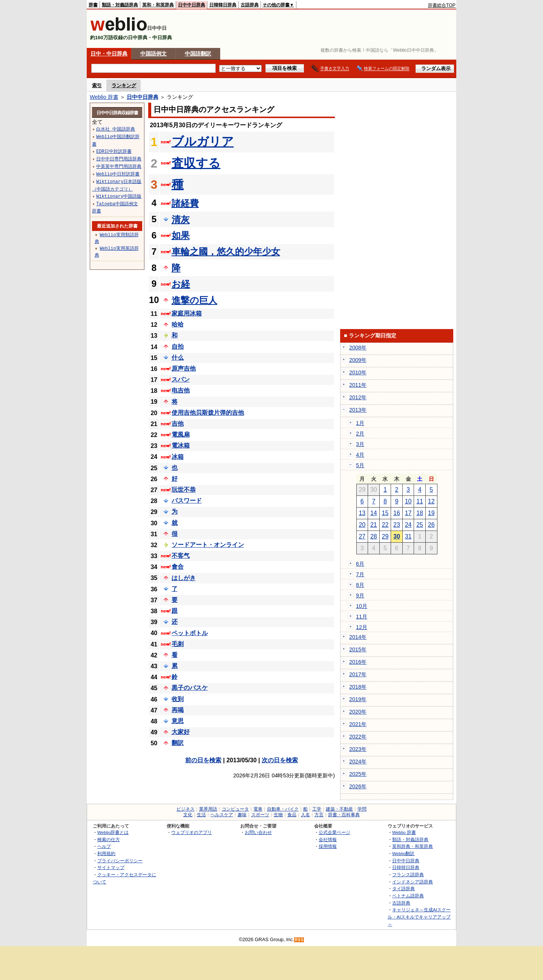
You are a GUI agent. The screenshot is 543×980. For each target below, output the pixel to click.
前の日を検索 (203, 760)
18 (420, 513)
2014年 (358, 637)
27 (362, 536)
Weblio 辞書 (104, 97)
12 (431, 501)
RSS (299, 940)
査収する (196, 163)
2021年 (358, 724)
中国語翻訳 (198, 54)
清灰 (181, 219)
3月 (360, 444)
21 (374, 525)
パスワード (187, 501)
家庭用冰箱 (187, 313)
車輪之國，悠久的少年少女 (226, 252)
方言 (319, 815)
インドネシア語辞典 (413, 882)
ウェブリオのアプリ (192, 832)
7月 (360, 574)
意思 (178, 721)
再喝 (178, 710)
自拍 (178, 347)
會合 (178, 567)
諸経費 (185, 203)
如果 (181, 235)
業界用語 (208, 809)
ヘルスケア (222, 815)
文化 (188, 815)
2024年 (358, 762)
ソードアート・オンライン (208, 545)
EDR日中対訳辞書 (114, 151)
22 (385, 525)
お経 (181, 284)
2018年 (358, 687)
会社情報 (328, 839)
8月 (360, 585)
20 (362, 525)
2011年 (358, 385)
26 (431, 525)
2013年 (358, 410)
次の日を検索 (280, 760)
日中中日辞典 (192, 5)
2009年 (358, 360)
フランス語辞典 (408, 875)
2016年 (358, 662)
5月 (360, 465)
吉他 (178, 424)
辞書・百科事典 (344, 815)
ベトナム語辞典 (408, 896)
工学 (317, 809)
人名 (305, 815)
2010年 (358, 372)
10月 (362, 606)
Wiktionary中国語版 (119, 196)
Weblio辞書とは (113, 832)
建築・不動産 (339, 809)
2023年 (358, 749)
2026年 (358, 786)
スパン (181, 379)
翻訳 (178, 743)
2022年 (358, 737)
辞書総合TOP (442, 5)
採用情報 (328, 846)
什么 (178, 358)
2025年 (358, 774)
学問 (362, 809)
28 (374, 536)
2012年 (358, 397)
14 (374, 513)
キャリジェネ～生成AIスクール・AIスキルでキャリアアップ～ (419, 917)
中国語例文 (153, 54)
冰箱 (178, 457)
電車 (258, 809)
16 (397, 513)
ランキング (124, 85)
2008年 (358, 348)
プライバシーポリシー (120, 861)
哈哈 (178, 324)
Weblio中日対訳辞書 (118, 174)
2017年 (358, 674)
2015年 (358, 649)
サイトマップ (111, 867)
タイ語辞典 (403, 888)
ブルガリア (203, 142)
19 (431, 513)
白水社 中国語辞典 (116, 129)
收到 (178, 699)
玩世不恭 (184, 490)
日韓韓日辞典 (223, 5)
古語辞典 (250, 5)
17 (408, 513)
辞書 (93, 5)
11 (420, 501)
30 (397, 536)
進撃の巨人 (194, 300)
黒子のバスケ (190, 688)
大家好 (181, 732)
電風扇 (181, 435)
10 (408, 501)
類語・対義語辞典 (120, 5)
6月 (360, 564)
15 (385, 513)
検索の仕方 (109, 839)
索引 (97, 85)
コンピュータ (235, 809)
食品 (292, 815)
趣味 (242, 815)
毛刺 (178, 644)
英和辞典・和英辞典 (413, 846)
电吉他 (181, 390)
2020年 (358, 712)
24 (408, 525)
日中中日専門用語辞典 (119, 159)
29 (385, 536)
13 (362, 513)
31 (408, 536)
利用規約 (106, 853)
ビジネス (186, 809)
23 (397, 525)
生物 (278, 815)
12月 (362, 627)
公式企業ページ (334, 832)
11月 (362, 617)
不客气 (181, 556)
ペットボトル (190, 633)
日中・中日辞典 (109, 54)
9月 (360, 595)
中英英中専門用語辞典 (119, 166)
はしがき (184, 578)
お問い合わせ (258, 832)
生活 (201, 815)
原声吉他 (184, 368)
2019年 (358, 699)
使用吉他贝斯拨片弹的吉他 (208, 413)
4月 (360, 455)
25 (420, 525)
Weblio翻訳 (403, 853)
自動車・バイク (283, 809)
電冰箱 (181, 445)
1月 (360, 423)
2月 (360, 434)
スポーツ (260, 815)
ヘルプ (104, 846)
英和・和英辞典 (158, 5)
